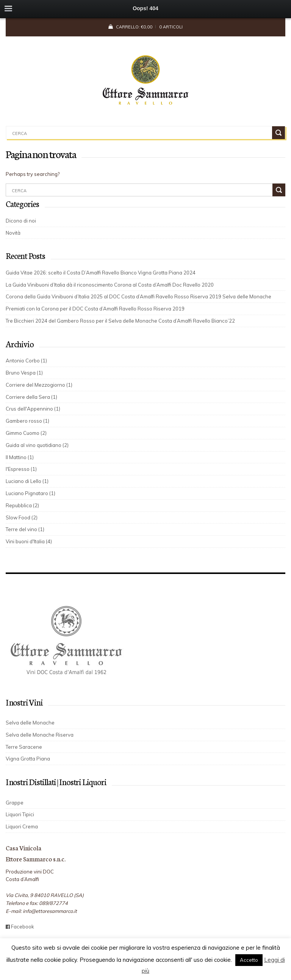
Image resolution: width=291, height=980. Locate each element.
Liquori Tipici (20, 814)
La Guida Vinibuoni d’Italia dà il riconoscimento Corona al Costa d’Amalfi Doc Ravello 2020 (110, 285)
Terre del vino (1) (25, 529)
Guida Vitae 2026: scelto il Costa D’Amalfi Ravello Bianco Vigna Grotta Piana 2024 (101, 273)
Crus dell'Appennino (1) (33, 409)
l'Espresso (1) (21, 469)
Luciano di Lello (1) (27, 481)
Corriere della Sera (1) (31, 397)
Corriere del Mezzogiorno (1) (39, 385)
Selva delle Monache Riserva (40, 735)
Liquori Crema (22, 826)
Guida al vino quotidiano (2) (37, 445)
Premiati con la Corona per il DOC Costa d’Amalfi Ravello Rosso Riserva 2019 (95, 309)
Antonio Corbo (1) (26, 361)
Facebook (20, 927)
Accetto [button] (249, 960)
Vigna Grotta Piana (28, 759)
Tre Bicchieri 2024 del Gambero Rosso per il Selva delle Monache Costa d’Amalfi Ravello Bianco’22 (123, 321)
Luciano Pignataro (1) (31, 493)
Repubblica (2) (22, 505)
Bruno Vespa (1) (24, 373)
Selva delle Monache (30, 723)
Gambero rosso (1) (27, 421)
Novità (13, 233)
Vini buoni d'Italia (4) (29, 541)
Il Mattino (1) (20, 457)
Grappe (15, 803)
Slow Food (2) (22, 517)
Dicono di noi (21, 221)
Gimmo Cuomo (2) (26, 433)
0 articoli (171, 27)
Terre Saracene (24, 747)
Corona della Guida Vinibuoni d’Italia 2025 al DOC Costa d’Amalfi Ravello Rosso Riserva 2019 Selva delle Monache (138, 296)
